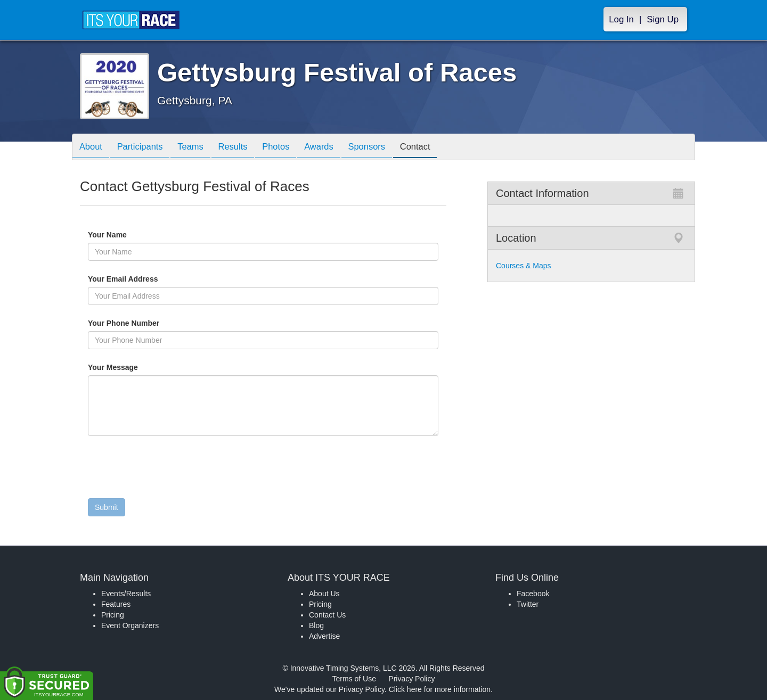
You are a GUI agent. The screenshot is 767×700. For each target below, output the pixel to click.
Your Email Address (164, 279)
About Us (324, 594)
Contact (437, 148)
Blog (316, 625)
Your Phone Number (124, 323)
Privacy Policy (411, 679)
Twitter (528, 604)
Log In (621, 19)
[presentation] (169, 470)
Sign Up (663, 19)
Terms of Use (354, 679)
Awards (334, 148)
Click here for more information (440, 689)
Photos (289, 148)
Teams (198, 148)
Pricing (113, 615)
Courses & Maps (523, 266)
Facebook (533, 594)
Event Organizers (130, 625)
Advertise (324, 636)
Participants (144, 148)
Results (243, 148)
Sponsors (385, 148)
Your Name (125, 235)
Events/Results (126, 594)
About (92, 148)
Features (116, 604)
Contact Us (327, 615)
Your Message (131, 367)
